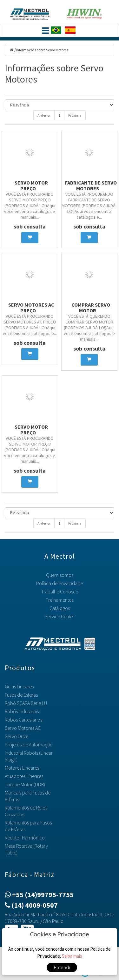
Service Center (60, 616)
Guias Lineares (19, 686)
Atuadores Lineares (24, 776)
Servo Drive (17, 736)
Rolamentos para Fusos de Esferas (28, 826)
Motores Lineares (22, 768)
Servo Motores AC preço (31, 308)
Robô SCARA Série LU (26, 703)
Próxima (75, 115)
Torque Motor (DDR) (25, 784)
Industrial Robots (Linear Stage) (29, 756)
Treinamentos (60, 600)
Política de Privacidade (60, 583)
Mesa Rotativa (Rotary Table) (26, 849)
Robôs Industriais (22, 711)
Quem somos (60, 575)
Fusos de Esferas (21, 695)
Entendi (62, 967)
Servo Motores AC (23, 728)
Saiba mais (72, 956)
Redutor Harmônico (25, 838)
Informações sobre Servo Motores (42, 50)
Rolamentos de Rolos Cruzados (26, 811)
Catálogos (60, 608)
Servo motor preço (31, 185)
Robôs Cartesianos (23, 720)
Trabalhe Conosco (60, 592)
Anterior (44, 115)
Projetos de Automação (29, 744)
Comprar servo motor (91, 308)
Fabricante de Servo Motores (91, 185)
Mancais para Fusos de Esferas (28, 796)
